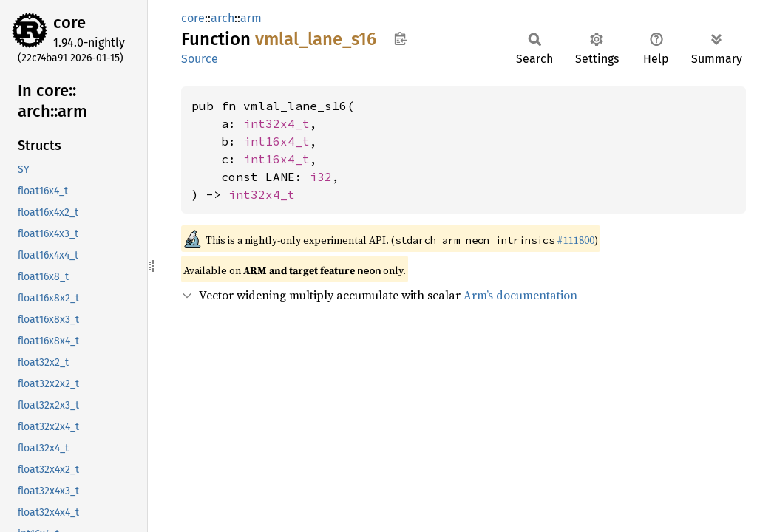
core (69, 23)
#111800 (576, 240)
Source (200, 59)
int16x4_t (276, 141)
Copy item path (400, 38)
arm (251, 18)
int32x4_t (276, 123)
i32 (321, 177)
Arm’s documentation (520, 295)
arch (223, 18)
